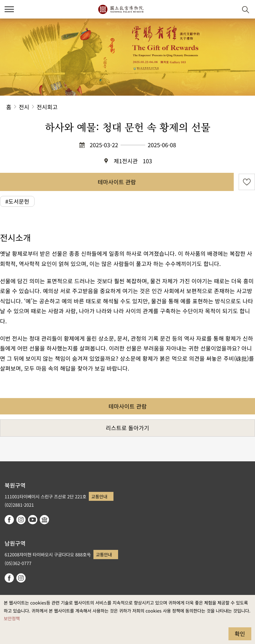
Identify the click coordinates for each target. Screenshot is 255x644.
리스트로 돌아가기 (127, 428)
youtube (33, 520)
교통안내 (99, 496)
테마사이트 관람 (117, 182)
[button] (9, 9)
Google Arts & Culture (44, 520)
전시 (24, 107)
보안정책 (12, 618)
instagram (21, 520)
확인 (240, 634)
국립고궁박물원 (121, 9)
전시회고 (47, 107)
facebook (9, 520)
